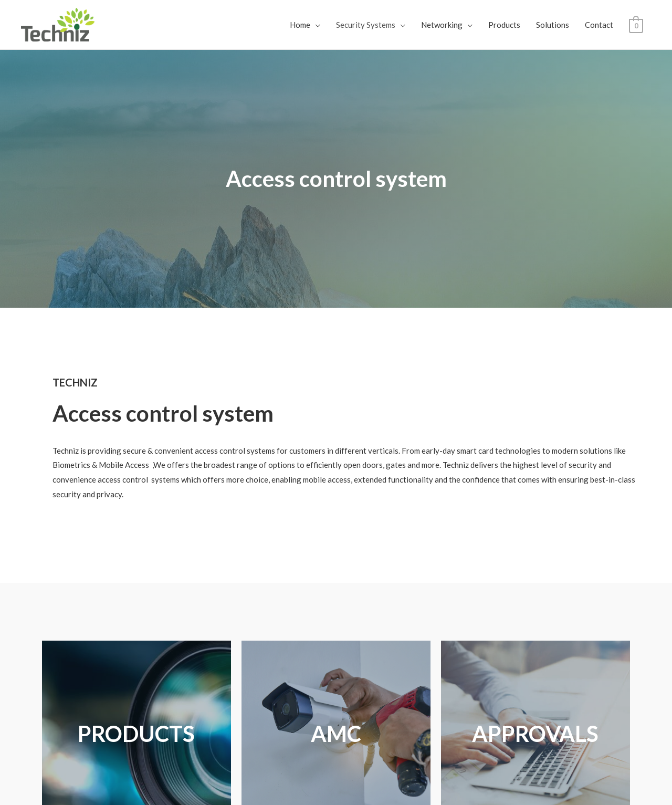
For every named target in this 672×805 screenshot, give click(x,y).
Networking (442, 25)
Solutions (553, 25)
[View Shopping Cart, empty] (636, 25)
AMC (336, 734)
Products (504, 25)
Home (300, 25)
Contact (599, 25)
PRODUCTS (136, 734)
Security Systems (366, 25)
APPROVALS (535, 734)
